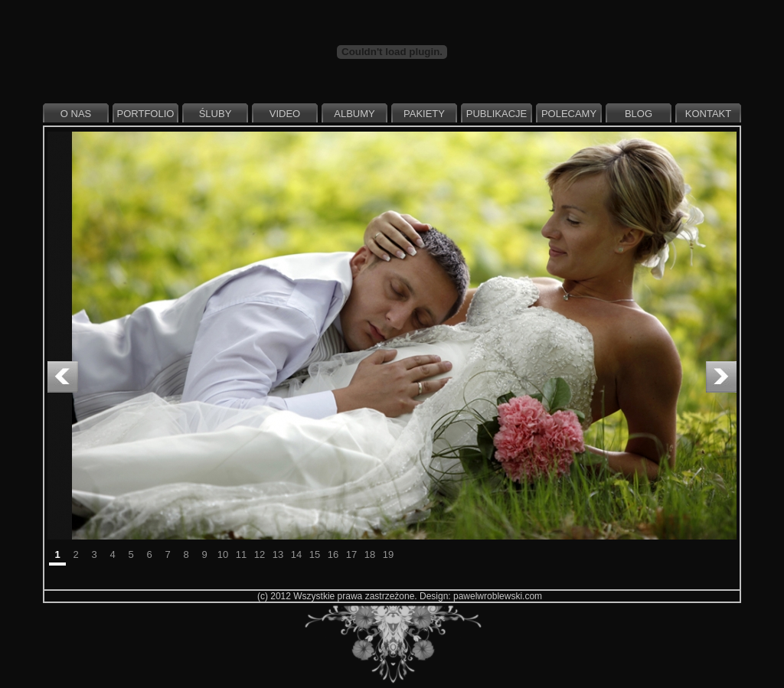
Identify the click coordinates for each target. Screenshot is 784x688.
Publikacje (497, 114)
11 (241, 554)
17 (351, 554)
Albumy (354, 114)
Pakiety (424, 114)
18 (370, 554)
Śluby (216, 114)
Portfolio (146, 114)
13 (278, 554)
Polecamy (569, 114)
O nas (76, 114)
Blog (639, 114)
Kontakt (708, 114)
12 (260, 554)
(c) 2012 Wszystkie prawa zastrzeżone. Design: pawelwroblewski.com (400, 596)
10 (223, 554)
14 (296, 554)
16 (333, 554)
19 (388, 554)
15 (315, 554)
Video (285, 114)
